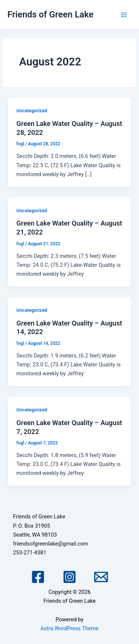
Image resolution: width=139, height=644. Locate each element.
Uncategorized (32, 111)
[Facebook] (38, 577)
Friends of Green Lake (50, 14)
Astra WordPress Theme (69, 628)
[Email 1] (101, 577)
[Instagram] (69, 577)
